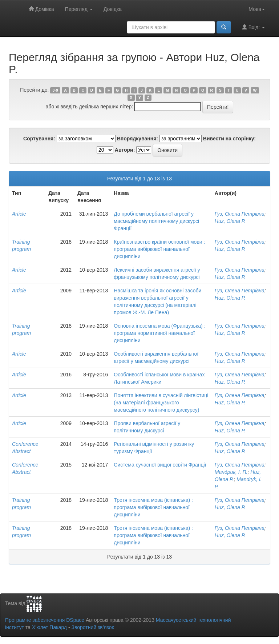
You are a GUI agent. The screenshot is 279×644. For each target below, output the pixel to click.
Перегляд (79, 9)
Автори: (125, 150)
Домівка (41, 9)
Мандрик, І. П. (231, 472)
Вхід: (253, 27)
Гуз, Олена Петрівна (240, 214)
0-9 (55, 90)
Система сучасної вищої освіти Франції (160, 465)
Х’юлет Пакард (49, 627)
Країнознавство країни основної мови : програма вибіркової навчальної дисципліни (159, 249)
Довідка (113, 9)
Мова (257, 9)
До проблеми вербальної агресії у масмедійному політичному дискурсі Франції (156, 221)
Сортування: (39, 139)
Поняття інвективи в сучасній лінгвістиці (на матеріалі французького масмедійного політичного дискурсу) (161, 403)
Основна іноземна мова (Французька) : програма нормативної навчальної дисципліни (159, 333)
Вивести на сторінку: (229, 139)
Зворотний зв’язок (92, 627)
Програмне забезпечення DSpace (45, 620)
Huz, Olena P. (230, 221)
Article (19, 214)
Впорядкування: (138, 139)
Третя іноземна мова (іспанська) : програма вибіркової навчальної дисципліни (153, 507)
